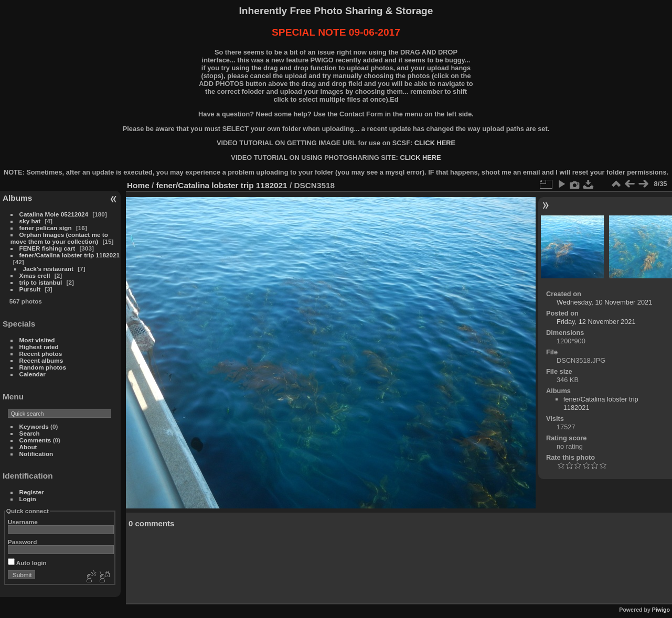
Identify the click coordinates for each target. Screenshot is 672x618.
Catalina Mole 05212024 (54, 214)
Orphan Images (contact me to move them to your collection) (59, 238)
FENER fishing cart (47, 248)
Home (138, 185)
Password (23, 542)
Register (32, 492)
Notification (36, 454)
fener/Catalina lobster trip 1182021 (70, 255)
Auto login (27, 563)
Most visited (37, 340)
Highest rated (39, 347)
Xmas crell (35, 275)
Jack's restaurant (48, 269)
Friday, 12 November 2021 (596, 322)
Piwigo (661, 610)
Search (30, 433)
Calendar (33, 374)
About (28, 447)
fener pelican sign (46, 228)
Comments (35, 440)
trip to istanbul (41, 282)
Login (28, 499)
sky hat (30, 221)
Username (23, 522)
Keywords (34, 426)
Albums (17, 198)
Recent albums (41, 360)
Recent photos (41, 354)
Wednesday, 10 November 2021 (604, 302)
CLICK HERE (435, 143)
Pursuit (30, 289)
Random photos (43, 367)
